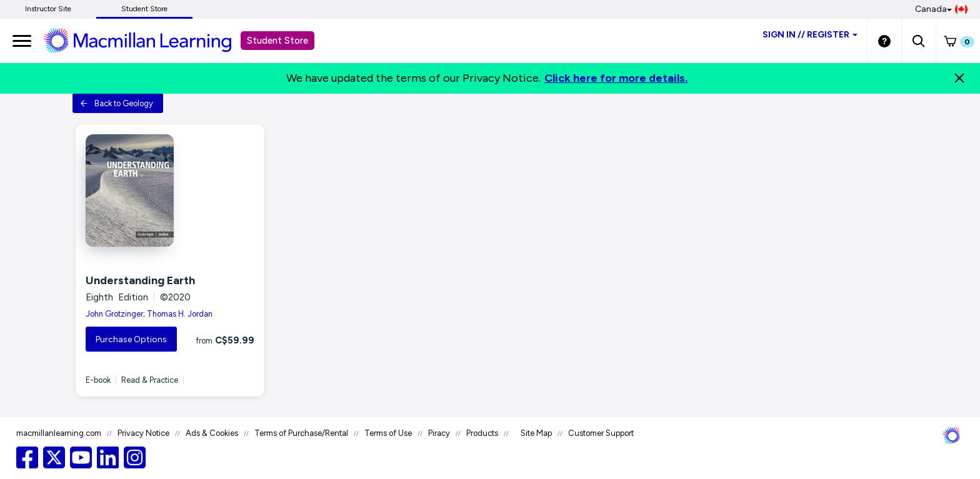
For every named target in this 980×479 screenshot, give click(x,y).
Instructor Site (48, 9)
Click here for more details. (616, 78)
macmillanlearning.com (59, 433)
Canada (941, 9)
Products (482, 433)
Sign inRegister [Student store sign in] (810, 35)
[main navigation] (22, 41)
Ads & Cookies (212, 433)
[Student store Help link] (884, 41)
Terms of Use (388, 433)
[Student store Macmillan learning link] (147, 40)
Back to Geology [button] (117, 103)
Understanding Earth (140, 280)
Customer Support (601, 433)
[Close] (959, 78)
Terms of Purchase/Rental (301, 433)
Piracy (439, 433)
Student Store (144, 9)
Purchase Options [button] (131, 339)
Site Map (536, 433)
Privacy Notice (143, 433)
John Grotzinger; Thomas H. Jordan (149, 314)
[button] (918, 41)
